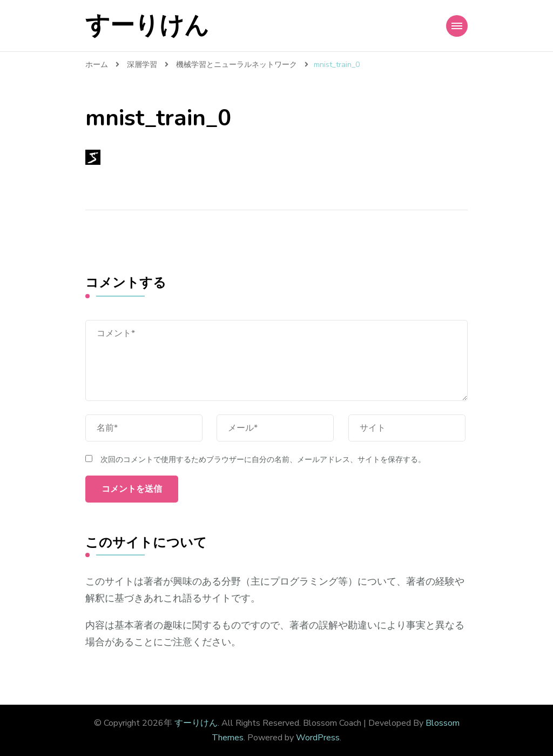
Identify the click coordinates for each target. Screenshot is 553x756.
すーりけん (147, 26)
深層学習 (142, 65)
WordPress (318, 738)
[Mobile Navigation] (457, 26)
